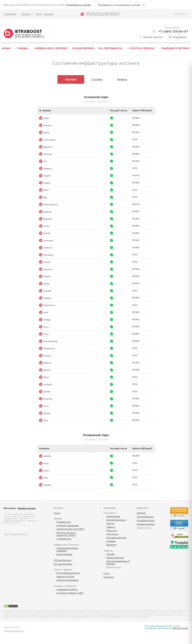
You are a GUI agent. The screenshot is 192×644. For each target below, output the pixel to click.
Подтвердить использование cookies (119, 5)
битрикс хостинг (27, 508)
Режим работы (172, 27)
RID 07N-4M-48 (180, 628)
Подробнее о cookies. (79, 5)
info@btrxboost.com (14, 631)
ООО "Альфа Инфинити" (16, 534)
